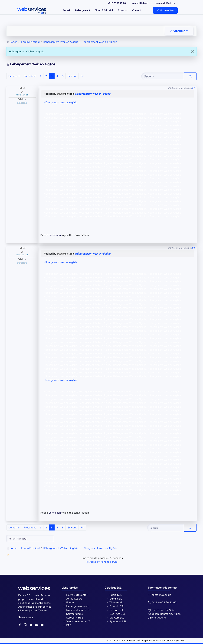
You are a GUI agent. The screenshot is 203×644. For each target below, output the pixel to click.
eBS (182, 641)
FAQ (69, 625)
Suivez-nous (26, 617)
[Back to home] (32, 10)
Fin (82, 76)
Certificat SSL (113, 588)
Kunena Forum (109, 562)
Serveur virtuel (75, 618)
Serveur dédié (75, 614)
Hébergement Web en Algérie (93, 94)
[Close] (193, 51)
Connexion (55, 235)
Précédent (30, 76)
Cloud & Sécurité (104, 10)
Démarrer (14, 76)
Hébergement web (77, 606)
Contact (136, 10)
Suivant (72, 76)
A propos (123, 10)
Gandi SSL (116, 599)
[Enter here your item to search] (163, 76)
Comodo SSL (117, 606)
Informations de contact (163, 588)
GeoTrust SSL (117, 614)
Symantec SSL (118, 621)
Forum (70, 602)
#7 (193, 88)
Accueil (66, 10)
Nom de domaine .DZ (79, 610)
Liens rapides (70, 588)
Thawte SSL (117, 602)
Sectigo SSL (116, 610)
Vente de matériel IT (78, 621)
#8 (193, 248)
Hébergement (83, 10)
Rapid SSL (116, 595)
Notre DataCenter (77, 595)
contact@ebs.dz (161, 595)
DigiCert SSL (117, 618)
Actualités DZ (74, 599)
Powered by (93, 562)
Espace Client (165, 11)
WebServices (159, 641)
